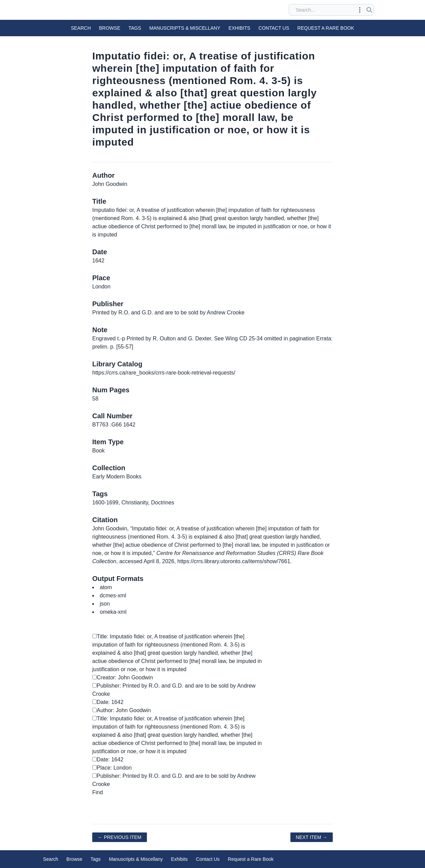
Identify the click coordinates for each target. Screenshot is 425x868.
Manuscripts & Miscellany (185, 28)
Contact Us (274, 28)
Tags (135, 28)
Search (81, 28)
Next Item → (312, 837)
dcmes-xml (113, 595)
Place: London (112, 768)
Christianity (135, 503)
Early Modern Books (117, 477)
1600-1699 (105, 503)
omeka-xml (113, 612)
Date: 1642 (108, 702)
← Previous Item (120, 837)
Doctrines (163, 503)
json (105, 604)
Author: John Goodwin (121, 710)
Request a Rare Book (326, 28)
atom (106, 587)
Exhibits (239, 28)
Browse (110, 28)
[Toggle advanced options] (360, 10)
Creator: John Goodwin (123, 677)
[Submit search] (369, 10)
